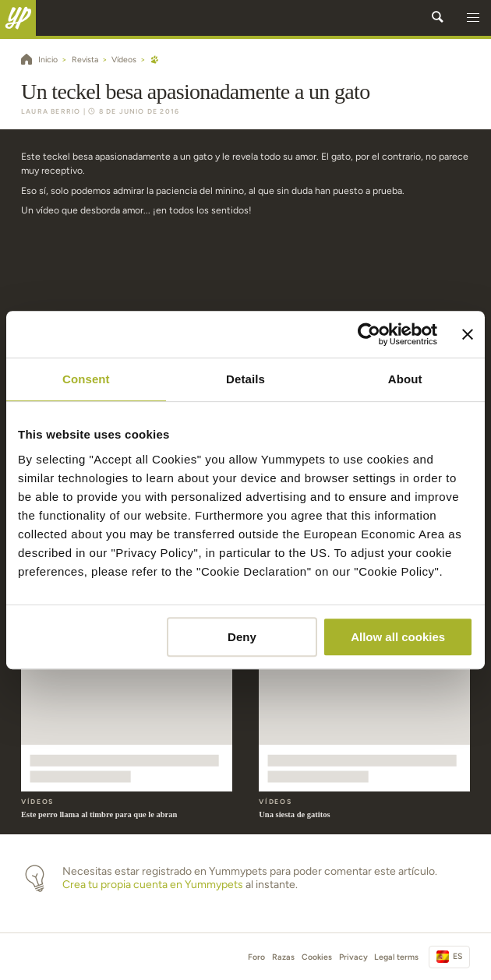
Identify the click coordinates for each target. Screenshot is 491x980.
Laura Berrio (51, 111)
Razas (283, 957)
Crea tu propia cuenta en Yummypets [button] (153, 885)
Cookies (317, 957)
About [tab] (405, 379)
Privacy (353, 957)
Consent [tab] (86, 379)
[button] (473, 18)
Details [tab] (245, 379)
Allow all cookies (398, 637)
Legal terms (396, 957)
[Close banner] (468, 334)
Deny (242, 637)
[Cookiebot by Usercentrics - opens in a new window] (369, 334)
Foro (256, 957)
